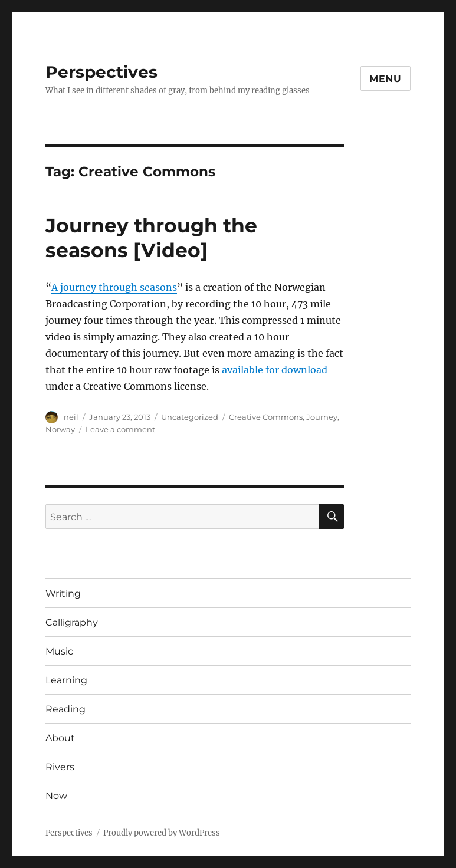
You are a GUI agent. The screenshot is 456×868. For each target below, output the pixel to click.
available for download (275, 370)
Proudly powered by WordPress (162, 833)
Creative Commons (266, 417)
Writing (63, 594)
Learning (66, 680)
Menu (386, 79)
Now (56, 796)
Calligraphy (72, 622)
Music (59, 651)
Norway (60, 429)
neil (71, 417)
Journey (322, 417)
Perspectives (101, 72)
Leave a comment (120, 429)
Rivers (60, 767)
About (60, 738)
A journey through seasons (114, 287)
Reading (65, 709)
